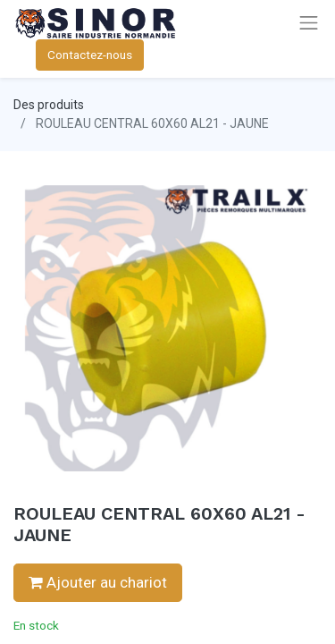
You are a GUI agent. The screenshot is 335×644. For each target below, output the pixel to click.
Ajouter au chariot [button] (98, 582)
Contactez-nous (90, 55)
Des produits (49, 105)
